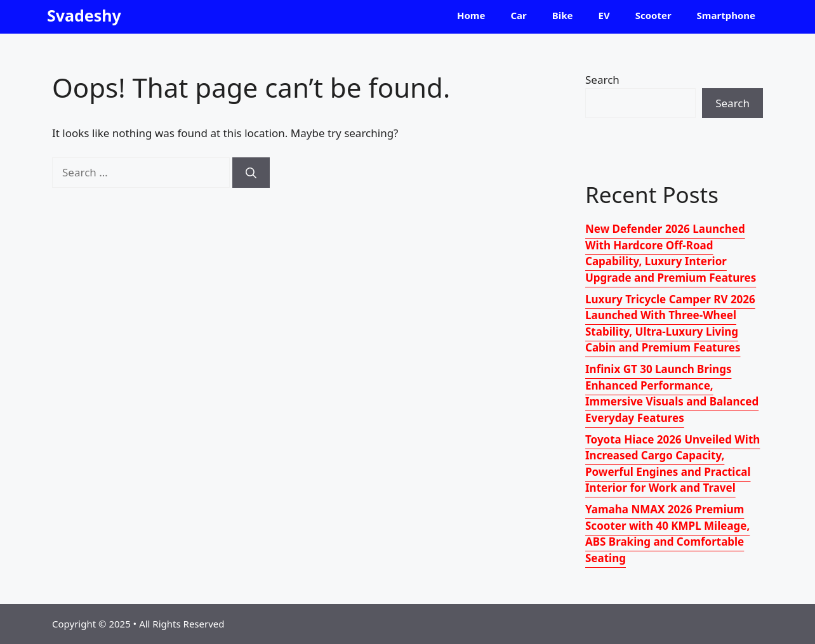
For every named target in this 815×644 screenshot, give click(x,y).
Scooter (653, 15)
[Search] (251, 173)
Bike (563, 15)
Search (602, 80)
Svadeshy (84, 15)
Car (518, 15)
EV (604, 15)
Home (471, 15)
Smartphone (726, 15)
